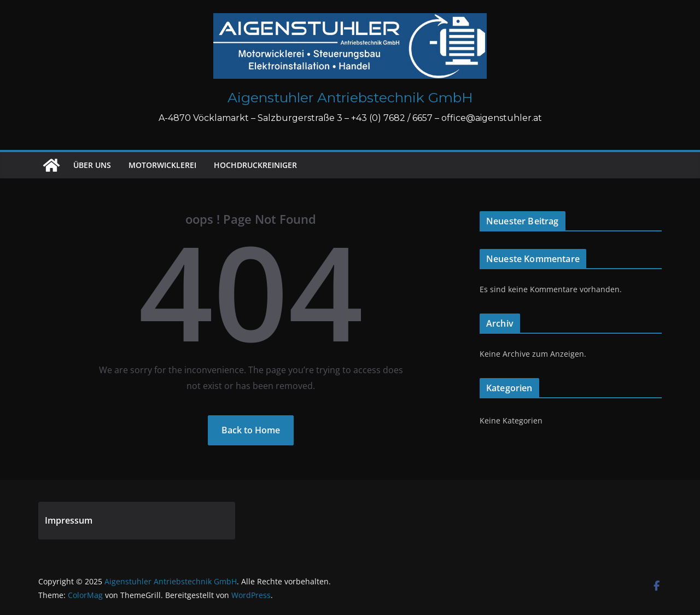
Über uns (92, 165)
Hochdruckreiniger (255, 165)
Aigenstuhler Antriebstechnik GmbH (350, 97)
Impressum (69, 520)
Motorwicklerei (162, 165)
